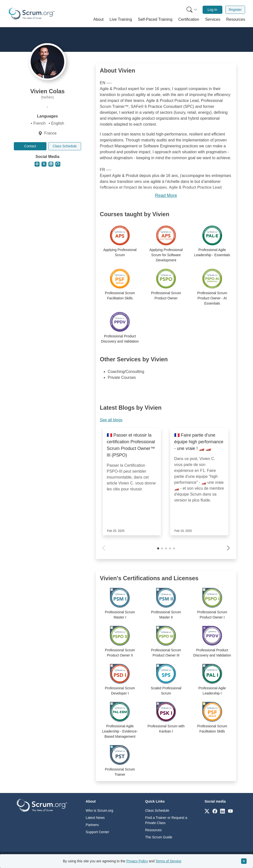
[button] (99, 19)
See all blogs (111, 420)
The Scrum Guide (159, 837)
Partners (92, 825)
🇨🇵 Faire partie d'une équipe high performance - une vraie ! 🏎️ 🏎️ (199, 442)
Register (235, 10)
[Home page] (32, 14)
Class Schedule (65, 146)
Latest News (95, 818)
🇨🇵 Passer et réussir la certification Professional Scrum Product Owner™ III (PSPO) (131, 445)
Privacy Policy (137, 861)
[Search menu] (192, 10)
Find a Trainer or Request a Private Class (166, 820)
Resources (153, 830)
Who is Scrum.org (99, 810)
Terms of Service (168, 861)
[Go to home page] (42, 805)
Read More (166, 195)
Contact (30, 146)
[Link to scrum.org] (207, 811)
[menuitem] (191, 10)
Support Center (97, 832)
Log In (212, 10)
